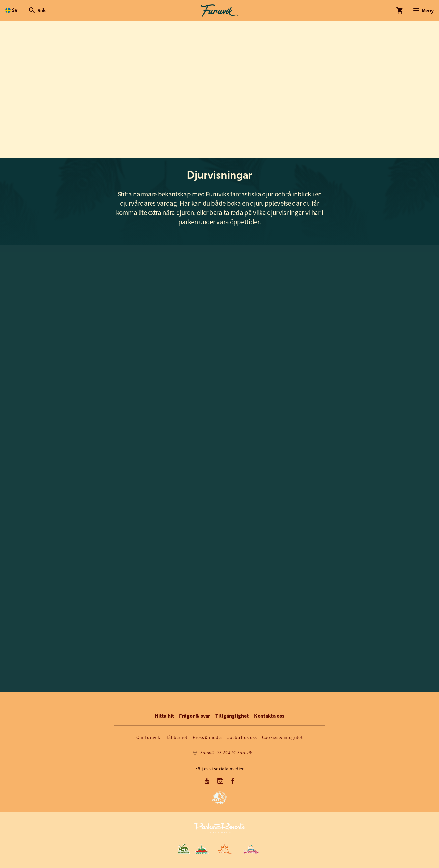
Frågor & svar (195, 716)
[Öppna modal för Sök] (37, 11)
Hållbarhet (176, 738)
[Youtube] (207, 782)
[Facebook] (233, 782)
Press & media (207, 738)
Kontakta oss (269, 716)
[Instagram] (220, 782)
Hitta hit (164, 716)
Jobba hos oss (242, 738)
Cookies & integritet (282, 738)
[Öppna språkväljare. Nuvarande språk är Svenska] (11, 11)
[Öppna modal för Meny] (423, 11)
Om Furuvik (148, 738)
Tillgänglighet (232, 716)
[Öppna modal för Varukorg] (399, 11)
